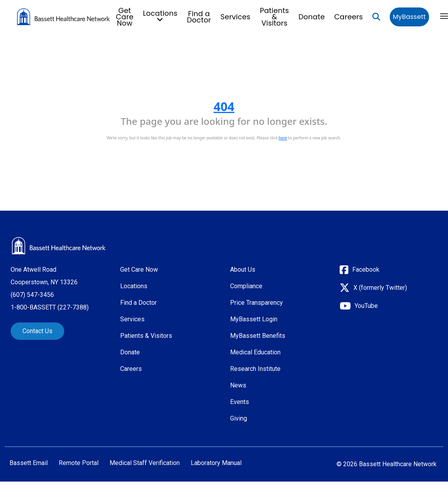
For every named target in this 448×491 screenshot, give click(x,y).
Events (240, 402)
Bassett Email (29, 463)
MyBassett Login (254, 319)
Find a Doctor (199, 17)
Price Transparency (257, 303)
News (238, 385)
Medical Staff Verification (145, 463)
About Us (243, 270)
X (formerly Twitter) (380, 288)
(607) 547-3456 (32, 295)
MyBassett (409, 17)
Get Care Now (125, 17)
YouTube (366, 306)
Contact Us (37, 331)
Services (236, 17)
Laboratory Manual (216, 463)
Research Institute (255, 369)
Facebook (366, 270)
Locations (134, 286)
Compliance (246, 286)
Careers (349, 17)
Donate (311, 17)
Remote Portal (79, 463)
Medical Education (255, 352)
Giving (239, 418)
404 (224, 106)
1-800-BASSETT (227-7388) (50, 307)
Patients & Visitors (275, 17)
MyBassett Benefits (258, 336)
